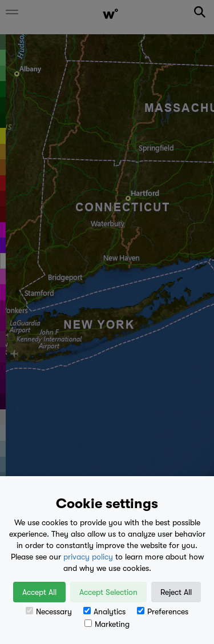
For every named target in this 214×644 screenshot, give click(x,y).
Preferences (163, 611)
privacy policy (88, 557)
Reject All (176, 592)
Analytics (104, 611)
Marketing (107, 624)
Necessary (49, 611)
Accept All (39, 592)
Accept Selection (108, 592)
